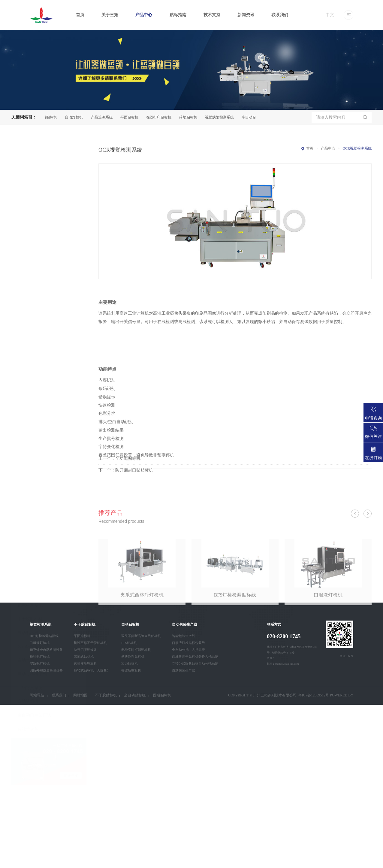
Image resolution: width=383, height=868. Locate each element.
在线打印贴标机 (162, 117)
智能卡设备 (28, 433)
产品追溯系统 (105, 117)
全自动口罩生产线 (34, 419)
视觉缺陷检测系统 (223, 117)
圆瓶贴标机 (51, 117)
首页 (80, 15)
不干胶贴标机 (30, 323)
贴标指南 (178, 15)
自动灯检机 (77, 117)
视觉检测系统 (30, 310)
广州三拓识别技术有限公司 (275, 695)
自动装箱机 (28, 406)
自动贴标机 (28, 337)
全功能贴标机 (128, 473)
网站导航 (37, 695)
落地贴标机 (191, 117)
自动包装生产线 (32, 365)
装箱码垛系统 (30, 351)
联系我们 (280, 15)
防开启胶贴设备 (85, 650)
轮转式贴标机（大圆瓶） (92, 670)
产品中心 (144, 15)
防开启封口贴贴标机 (134, 484)
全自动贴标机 (135, 695)
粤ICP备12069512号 (314, 695)
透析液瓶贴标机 (85, 663)
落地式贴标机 (84, 657)
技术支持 (212, 15)
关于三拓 (110, 15)
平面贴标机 (133, 117)
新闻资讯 (246, 15)
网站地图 (80, 695)
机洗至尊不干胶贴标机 (90, 643)
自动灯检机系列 (32, 378)
